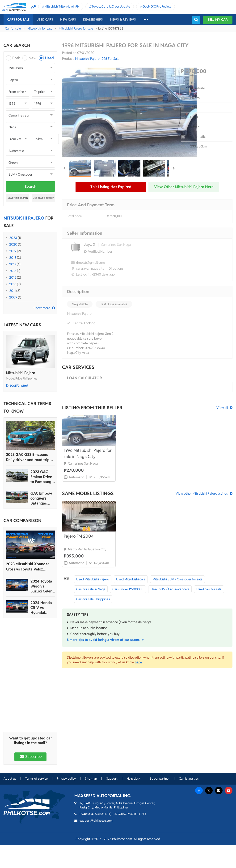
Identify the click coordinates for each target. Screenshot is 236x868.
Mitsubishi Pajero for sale (76, 28)
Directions (116, 268)
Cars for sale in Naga (91, 589)
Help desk (134, 779)
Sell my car (218, 20)
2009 (13, 297)
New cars (68, 19)
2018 (13, 258)
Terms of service (36, 779)
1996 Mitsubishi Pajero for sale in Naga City (88, 453)
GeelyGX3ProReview (157, 6)
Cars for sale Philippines (93, 599)
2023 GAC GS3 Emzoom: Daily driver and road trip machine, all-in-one (28, 457)
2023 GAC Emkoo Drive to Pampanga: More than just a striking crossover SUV (42, 477)
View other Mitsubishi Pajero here (184, 187)
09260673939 (124, 814)
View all (222, 408)
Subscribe (30, 757)
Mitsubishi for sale (40, 28)
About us (10, 779)
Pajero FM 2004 (79, 536)
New (32, 58)
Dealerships (93, 19)
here (138, 662)
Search (30, 187)
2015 (13, 277)
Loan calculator (84, 378)
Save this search (18, 198)
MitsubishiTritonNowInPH (62, 6)
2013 (13, 284)
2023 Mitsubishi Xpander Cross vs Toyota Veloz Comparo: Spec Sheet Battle (30, 567)
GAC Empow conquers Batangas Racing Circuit (42, 498)
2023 (13, 238)
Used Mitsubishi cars (131, 579)
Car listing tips (189, 779)
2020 (13, 244)
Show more (42, 308)
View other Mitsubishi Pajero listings (202, 493)
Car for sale (13, 28)
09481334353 (89, 814)
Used (49, 58)
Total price (74, 216)
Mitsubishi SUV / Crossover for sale (177, 579)
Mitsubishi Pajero (21, 373)
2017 (13, 264)
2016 (13, 271)
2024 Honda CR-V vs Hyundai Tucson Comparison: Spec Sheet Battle (41, 608)
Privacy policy (66, 779)
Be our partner (160, 779)
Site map (91, 779)
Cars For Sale (18, 19)
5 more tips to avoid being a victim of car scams (106, 640)
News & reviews (123, 19)
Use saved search (43, 198)
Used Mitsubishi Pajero (93, 579)
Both (16, 58)
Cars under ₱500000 (128, 589)
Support (112, 779)
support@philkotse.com (96, 821)
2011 (12, 291)
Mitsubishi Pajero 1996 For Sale (97, 59)
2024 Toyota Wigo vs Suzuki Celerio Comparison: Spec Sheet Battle (43, 586)
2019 (13, 251)
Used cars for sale (209, 589)
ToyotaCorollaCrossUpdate (111, 6)
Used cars (45, 19)
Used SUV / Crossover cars (170, 589)
